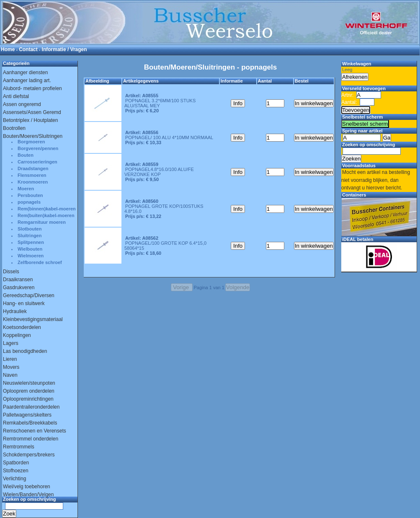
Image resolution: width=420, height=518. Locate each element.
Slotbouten (30, 229)
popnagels (29, 202)
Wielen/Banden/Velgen (28, 495)
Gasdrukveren (19, 287)
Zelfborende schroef (40, 262)
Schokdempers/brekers (29, 455)
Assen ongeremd (22, 104)
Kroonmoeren (33, 182)
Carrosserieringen (37, 162)
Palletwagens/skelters (27, 415)
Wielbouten (30, 249)
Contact (28, 49)
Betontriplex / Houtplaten (30, 120)
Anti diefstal (16, 96)
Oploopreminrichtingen (28, 399)
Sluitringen (30, 236)
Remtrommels (19, 447)
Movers (11, 367)
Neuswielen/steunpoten (29, 383)
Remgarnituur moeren (42, 222)
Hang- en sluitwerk (24, 303)
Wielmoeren (31, 256)
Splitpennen (31, 242)
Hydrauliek (15, 311)
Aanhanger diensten (25, 73)
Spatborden (16, 463)
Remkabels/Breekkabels (30, 423)
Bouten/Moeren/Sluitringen (33, 136)
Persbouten (30, 195)
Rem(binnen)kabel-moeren (47, 209)
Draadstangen (33, 168)
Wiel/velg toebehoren (27, 487)
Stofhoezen (16, 471)
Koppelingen (17, 335)
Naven (10, 375)
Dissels (11, 272)
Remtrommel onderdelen (31, 439)
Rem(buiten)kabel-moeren (46, 215)
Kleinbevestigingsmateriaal (33, 319)
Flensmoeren (32, 175)
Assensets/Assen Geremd (32, 112)
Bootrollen (14, 128)
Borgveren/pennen (38, 148)
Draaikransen (18, 280)
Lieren (10, 359)
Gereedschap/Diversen (29, 295)
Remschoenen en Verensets (35, 431)
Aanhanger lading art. (27, 80)
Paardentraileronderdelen (31, 407)
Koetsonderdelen (22, 327)
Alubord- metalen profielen (32, 88)
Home (8, 49)
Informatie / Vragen (64, 49)
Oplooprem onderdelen (29, 391)
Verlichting (14, 479)
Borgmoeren (31, 142)
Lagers (11, 343)
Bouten (26, 155)
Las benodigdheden (25, 351)
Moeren (26, 189)
